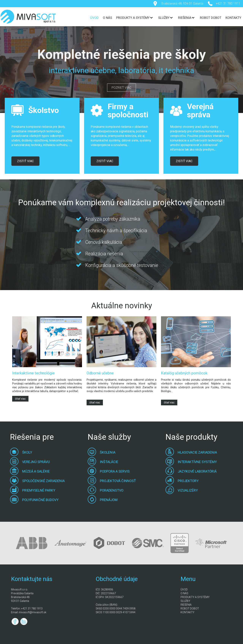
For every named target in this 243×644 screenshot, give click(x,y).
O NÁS (107, 18)
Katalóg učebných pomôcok (184, 373)
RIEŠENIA (185, 18)
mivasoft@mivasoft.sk (33, 612)
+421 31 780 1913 (32, 608)
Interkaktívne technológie (33, 373)
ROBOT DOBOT (211, 18)
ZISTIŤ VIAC (25, 161)
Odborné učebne (100, 373)
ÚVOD (94, 18)
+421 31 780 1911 (228, 4)
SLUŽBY (164, 18)
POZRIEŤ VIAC (121, 88)
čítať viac (20, 399)
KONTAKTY (233, 18)
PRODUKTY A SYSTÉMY (133, 18)
